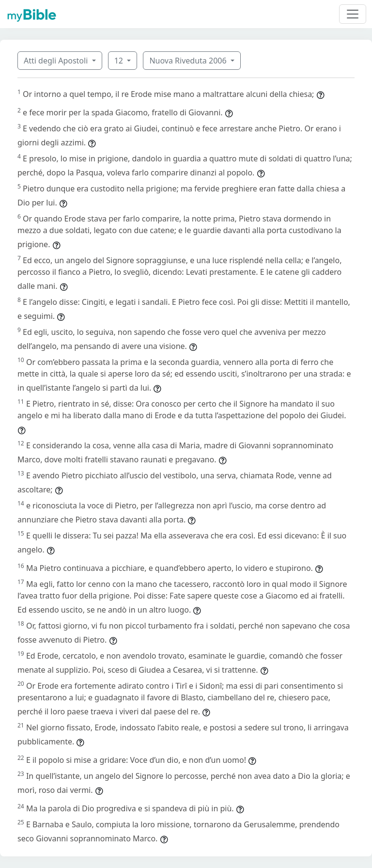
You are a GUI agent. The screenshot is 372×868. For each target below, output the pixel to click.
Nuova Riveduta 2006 (189, 61)
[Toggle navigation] (353, 14)
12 (120, 61)
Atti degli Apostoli (57, 61)
